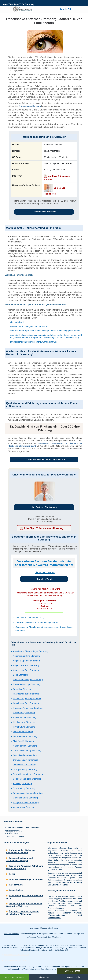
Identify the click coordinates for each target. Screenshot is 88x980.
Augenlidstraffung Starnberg (26, 670)
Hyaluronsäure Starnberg (25, 717)
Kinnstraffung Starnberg (24, 727)
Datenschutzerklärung (49, 928)
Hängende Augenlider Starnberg (28, 708)
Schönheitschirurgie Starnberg (16, 955)
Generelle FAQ (65, 9)
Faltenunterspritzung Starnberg (27, 699)
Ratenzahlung (16, 885)
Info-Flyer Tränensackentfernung (44, 528)
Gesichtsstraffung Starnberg (26, 703)
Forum (12, 874)
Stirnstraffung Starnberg (24, 788)
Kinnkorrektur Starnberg (24, 722)
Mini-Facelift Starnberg (23, 741)
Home (5, 4)
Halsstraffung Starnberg (24, 713)
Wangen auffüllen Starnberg (26, 803)
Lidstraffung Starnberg (23, 732)
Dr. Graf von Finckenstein (45, 507)
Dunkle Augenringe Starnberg (27, 684)
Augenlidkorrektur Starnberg (26, 665)
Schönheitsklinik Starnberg (15, 960)
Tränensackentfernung (30, 106)
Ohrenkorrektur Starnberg (25, 765)
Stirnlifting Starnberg (22, 784)
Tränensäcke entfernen (45, 212)
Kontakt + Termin (45, 579)
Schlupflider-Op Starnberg (25, 769)
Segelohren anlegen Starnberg (27, 779)
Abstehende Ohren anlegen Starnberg (30, 651)
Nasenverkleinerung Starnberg (27, 751)
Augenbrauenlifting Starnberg (26, 656)
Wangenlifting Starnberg (24, 807)
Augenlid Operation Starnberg (27, 661)
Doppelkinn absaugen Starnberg (28, 680)
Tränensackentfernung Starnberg (28, 793)
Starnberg (14, 4)
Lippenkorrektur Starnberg (25, 736)
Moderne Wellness (11, 934)
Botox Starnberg (21, 675)
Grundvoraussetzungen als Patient (26, 879)
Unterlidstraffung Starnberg (25, 798)
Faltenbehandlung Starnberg (26, 694)
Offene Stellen (16, 890)
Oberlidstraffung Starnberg (25, 755)
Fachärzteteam (65, 901)
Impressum (34, 928)
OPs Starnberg (27, 4)
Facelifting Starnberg (23, 689)
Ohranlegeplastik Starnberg (26, 760)
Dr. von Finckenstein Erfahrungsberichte (45, 459)
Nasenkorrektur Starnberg (25, 746)
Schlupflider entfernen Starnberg (28, 774)
